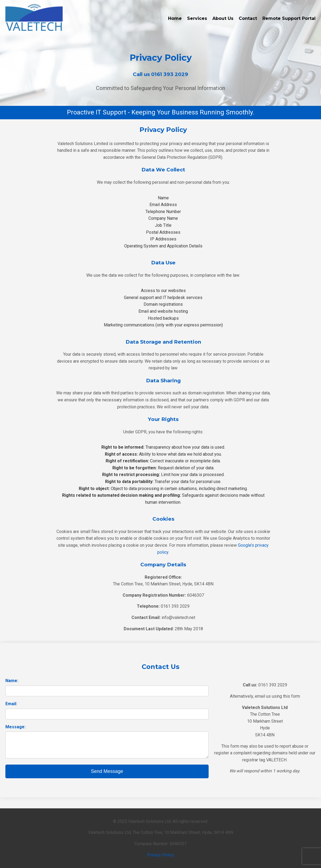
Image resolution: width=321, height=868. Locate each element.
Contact (248, 18)
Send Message (107, 771)
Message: (15, 727)
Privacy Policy (160, 855)
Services (197, 18)
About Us (223, 18)
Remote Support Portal (289, 18)
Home (175, 18)
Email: (11, 704)
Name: (12, 681)
